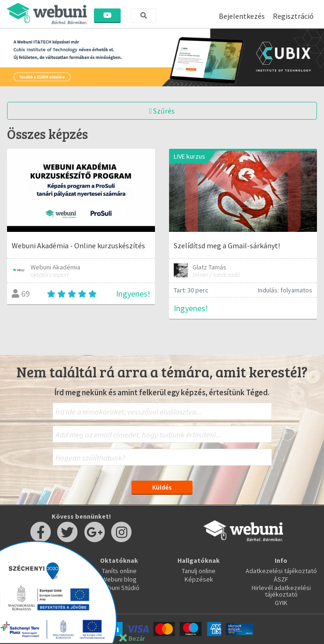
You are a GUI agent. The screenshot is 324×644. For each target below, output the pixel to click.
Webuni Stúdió (119, 588)
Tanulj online (199, 571)
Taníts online (119, 571)
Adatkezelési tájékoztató (281, 571)
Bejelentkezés (242, 16)
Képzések (199, 579)
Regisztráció (293, 16)
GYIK (281, 603)
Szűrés (162, 111)
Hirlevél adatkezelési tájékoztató (281, 591)
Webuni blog (119, 579)
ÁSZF (281, 579)
